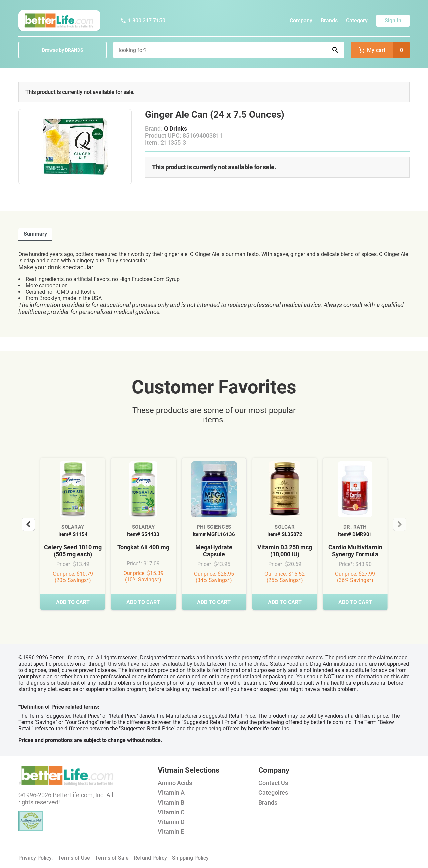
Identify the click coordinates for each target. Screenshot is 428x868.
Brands (329, 21)
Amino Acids (175, 783)
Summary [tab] (35, 234)
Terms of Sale (112, 858)
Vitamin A (171, 793)
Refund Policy (150, 858)
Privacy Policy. (36, 858)
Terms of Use (74, 858)
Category (357, 21)
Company (301, 21)
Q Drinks (175, 128)
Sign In (393, 21)
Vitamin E (171, 831)
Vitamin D (171, 822)
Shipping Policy (190, 858)
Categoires (273, 793)
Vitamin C (171, 812)
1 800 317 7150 (143, 21)
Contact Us (273, 783)
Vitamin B (171, 802)
